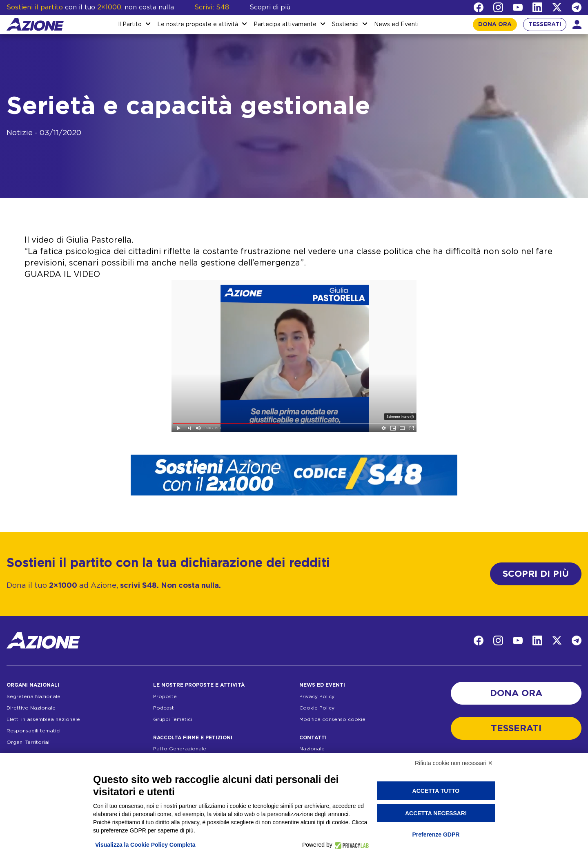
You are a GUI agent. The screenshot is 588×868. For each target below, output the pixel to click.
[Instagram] (498, 7)
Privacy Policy (317, 696)
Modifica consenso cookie (332, 719)
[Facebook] (479, 7)
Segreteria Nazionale (33, 696)
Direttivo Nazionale (31, 708)
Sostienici (345, 25)
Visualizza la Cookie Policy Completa (145, 845)
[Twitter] (557, 7)
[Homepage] (35, 24)
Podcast (164, 708)
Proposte (165, 696)
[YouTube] (518, 7)
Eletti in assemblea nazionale (43, 719)
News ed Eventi (396, 25)
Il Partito (130, 25)
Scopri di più (270, 7)
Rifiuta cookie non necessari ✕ (454, 763)
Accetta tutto (436, 791)
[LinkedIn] (537, 7)
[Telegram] (577, 7)
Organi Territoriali (29, 742)
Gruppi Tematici (173, 719)
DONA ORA (495, 25)
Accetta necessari (436, 813)
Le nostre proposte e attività (198, 25)
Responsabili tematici (33, 731)
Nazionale (312, 749)
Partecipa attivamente (285, 25)
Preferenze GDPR (436, 835)
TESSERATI (545, 25)
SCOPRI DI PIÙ (536, 574)
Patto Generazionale (180, 749)
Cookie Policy (317, 708)
